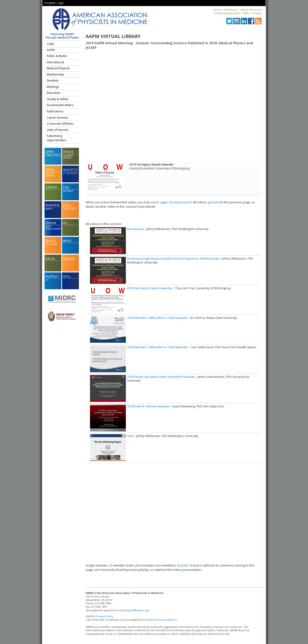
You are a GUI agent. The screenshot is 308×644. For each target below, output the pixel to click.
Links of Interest (57, 130)
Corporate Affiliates (60, 124)
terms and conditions (163, 620)
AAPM (51, 50)
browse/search (181, 202)
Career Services (250, 10)
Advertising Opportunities (56, 138)
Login (61, 3)
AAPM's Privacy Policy (99, 616)
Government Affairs (60, 105)
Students (53, 80)
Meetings (53, 87)
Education (53, 93)
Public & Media (57, 56)
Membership (55, 74)
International (55, 62)
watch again (159, 202)
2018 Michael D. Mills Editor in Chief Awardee (157, 318)
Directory (230, 10)
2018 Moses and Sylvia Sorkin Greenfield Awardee (161, 377)
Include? (183, 565)
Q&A (130, 436)
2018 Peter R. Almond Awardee (148, 406)
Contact (257, 13)
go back (214, 202)
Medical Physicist (58, 68)
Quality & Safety (57, 99)
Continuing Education (227, 13)
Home (217, 10)
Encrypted (50, 3)
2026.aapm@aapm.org (134, 610)
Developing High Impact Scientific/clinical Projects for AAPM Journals (173, 259)
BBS (246, 13)
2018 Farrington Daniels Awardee (150, 288)
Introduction (135, 229)
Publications (55, 111)
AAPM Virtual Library (113, 36)
